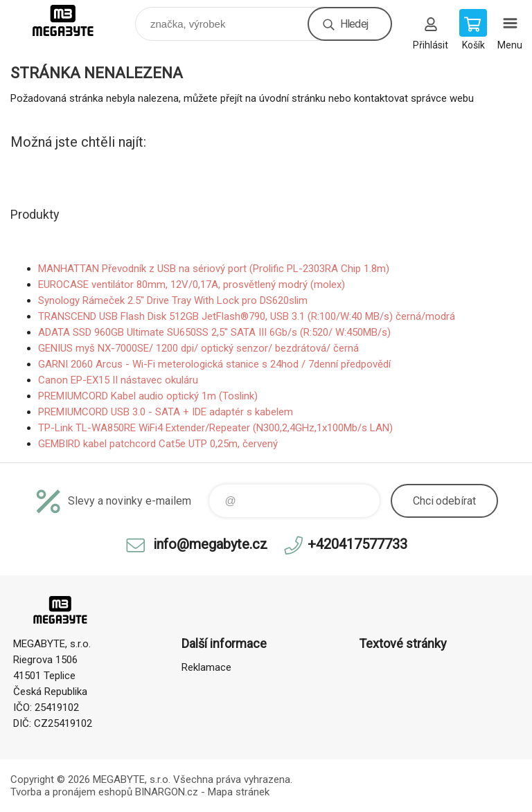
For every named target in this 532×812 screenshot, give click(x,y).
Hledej (354, 24)
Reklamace (206, 667)
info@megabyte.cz (210, 544)
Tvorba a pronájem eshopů (71, 792)
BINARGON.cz (167, 792)
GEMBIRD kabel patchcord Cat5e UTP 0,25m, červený (158, 444)
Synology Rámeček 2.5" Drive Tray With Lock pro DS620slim (173, 300)
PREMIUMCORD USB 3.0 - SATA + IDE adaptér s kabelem (166, 412)
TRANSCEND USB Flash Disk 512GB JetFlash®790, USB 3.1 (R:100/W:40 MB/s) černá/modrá (247, 316)
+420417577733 (357, 544)
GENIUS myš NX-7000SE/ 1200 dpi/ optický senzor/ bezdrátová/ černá (198, 348)
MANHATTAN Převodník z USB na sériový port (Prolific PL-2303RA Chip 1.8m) (214, 269)
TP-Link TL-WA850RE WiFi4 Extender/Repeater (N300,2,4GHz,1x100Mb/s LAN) (215, 428)
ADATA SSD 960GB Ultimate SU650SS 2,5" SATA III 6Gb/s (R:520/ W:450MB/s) (214, 332)
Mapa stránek (239, 792)
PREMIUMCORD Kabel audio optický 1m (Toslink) (148, 396)
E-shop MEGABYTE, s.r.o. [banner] (72, 20)
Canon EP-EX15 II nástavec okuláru (118, 380)
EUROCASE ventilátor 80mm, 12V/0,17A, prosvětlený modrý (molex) (192, 285)
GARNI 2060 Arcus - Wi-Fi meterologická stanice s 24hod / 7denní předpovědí (214, 364)
